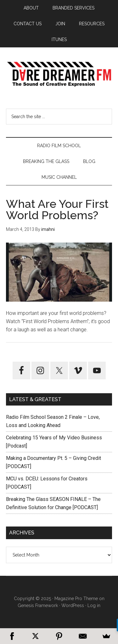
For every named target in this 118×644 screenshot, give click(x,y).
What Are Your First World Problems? (57, 209)
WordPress (73, 605)
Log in (94, 605)
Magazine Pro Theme (76, 599)
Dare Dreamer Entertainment (59, 74)
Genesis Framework (38, 605)
